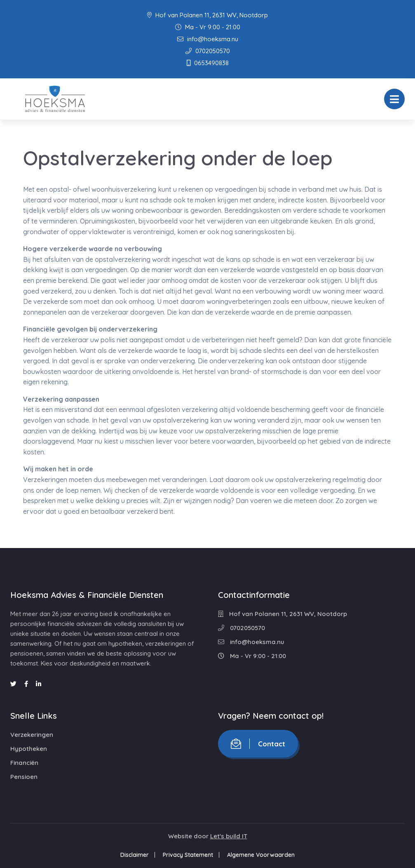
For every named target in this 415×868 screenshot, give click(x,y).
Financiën (24, 763)
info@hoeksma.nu (208, 39)
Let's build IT (229, 836)
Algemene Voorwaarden (261, 855)
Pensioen (24, 777)
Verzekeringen (32, 735)
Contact (258, 744)
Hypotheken (29, 749)
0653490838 (208, 63)
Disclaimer (135, 855)
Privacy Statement (188, 855)
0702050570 (208, 51)
